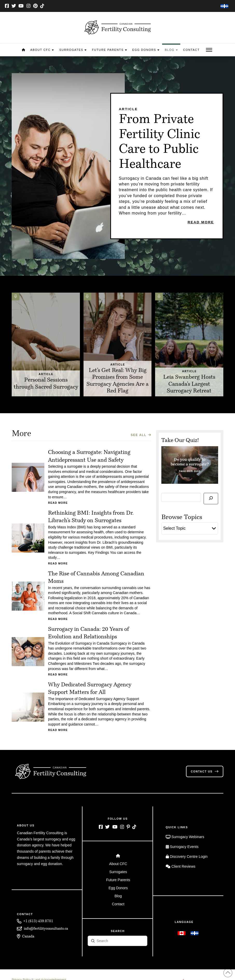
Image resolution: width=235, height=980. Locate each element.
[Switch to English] (182, 933)
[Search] (211, 499)
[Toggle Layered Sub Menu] (118, 864)
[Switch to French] (224, 6)
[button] (209, 50)
